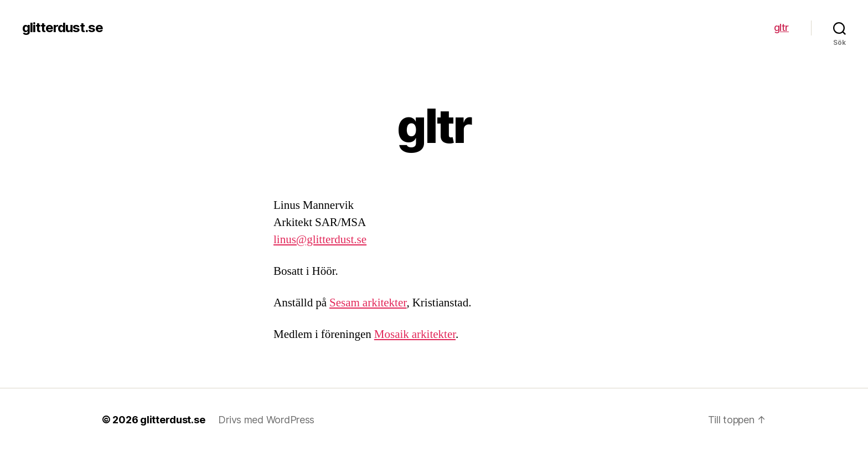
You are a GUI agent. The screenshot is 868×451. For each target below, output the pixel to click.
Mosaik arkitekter (415, 334)
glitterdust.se (63, 28)
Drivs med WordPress (266, 420)
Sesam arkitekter (368, 303)
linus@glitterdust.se (320, 240)
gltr (781, 27)
